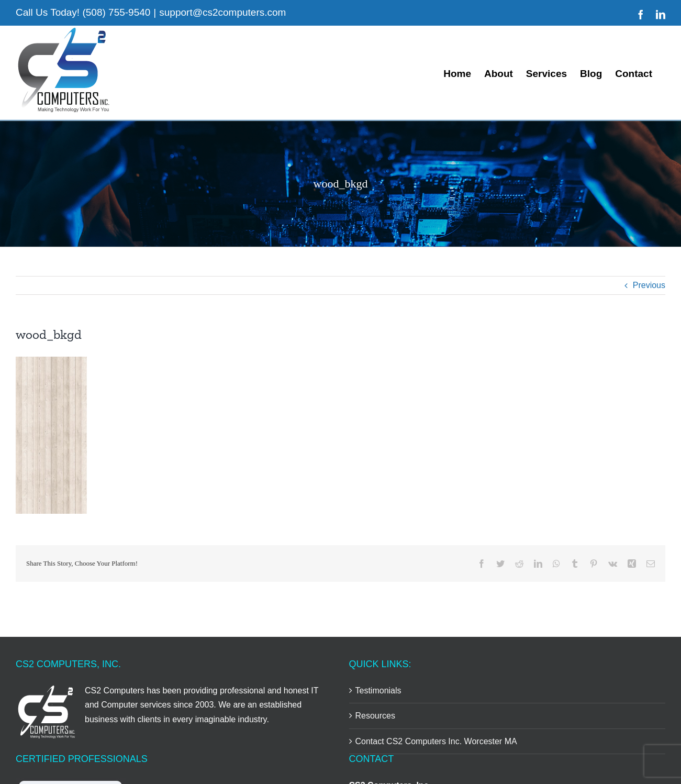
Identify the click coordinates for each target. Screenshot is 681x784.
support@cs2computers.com (222, 12)
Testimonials (378, 691)
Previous (649, 285)
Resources (375, 716)
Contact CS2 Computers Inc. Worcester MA (436, 741)
